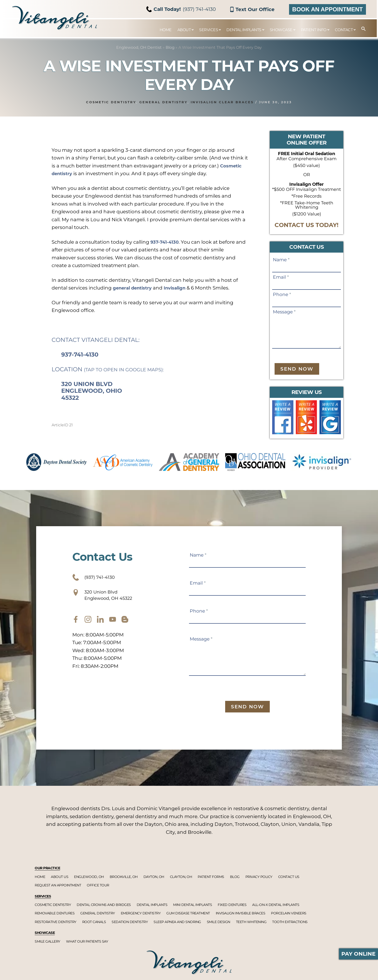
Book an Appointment (327, 9)
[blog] (125, 625)
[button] (361, 29)
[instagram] (88, 625)
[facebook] (76, 625)
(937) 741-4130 (181, 9)
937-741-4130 (166, 242)
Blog (170, 47)
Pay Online (358, 954)
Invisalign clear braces (222, 102)
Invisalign (182, 288)
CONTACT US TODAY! (307, 225)
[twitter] (100, 625)
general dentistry (135, 288)
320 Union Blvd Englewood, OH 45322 (110, 599)
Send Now (297, 369)
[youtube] (113, 625)
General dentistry (163, 102)
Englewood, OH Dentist (139, 47)
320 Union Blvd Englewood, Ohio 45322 (92, 391)
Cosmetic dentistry (111, 102)
